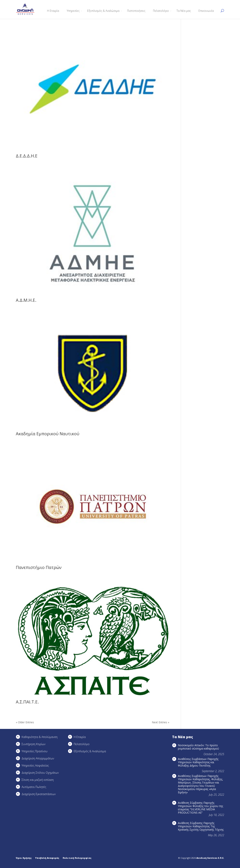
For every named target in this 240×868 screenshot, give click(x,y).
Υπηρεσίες (73, 11)
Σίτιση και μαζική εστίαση (38, 780)
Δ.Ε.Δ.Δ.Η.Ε (27, 156)
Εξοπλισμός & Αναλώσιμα (103, 11)
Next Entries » (161, 722)
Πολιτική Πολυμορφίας (77, 858)
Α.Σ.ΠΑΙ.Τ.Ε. (27, 702)
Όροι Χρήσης (24, 858)
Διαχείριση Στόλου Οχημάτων (40, 773)
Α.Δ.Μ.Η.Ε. (26, 300)
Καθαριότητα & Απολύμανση (40, 737)
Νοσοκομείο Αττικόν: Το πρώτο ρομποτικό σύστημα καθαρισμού (198, 747)
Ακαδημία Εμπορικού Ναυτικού (48, 434)
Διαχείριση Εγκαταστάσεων (39, 794)
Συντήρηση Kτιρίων (33, 744)
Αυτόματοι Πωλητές (34, 787)
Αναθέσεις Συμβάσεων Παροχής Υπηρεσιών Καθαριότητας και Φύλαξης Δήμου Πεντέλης (198, 762)
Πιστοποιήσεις (136, 11)
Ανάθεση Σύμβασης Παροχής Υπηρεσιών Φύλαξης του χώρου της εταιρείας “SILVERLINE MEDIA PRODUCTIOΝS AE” (200, 808)
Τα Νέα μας (184, 11)
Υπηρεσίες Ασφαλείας (35, 765)
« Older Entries (25, 722)
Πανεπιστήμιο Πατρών (39, 567)
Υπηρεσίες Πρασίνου (35, 751)
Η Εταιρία (53, 11)
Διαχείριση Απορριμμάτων (38, 758)
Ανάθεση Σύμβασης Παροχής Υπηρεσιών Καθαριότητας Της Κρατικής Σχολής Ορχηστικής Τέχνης (201, 826)
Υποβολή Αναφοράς (47, 858)
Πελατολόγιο (161, 11)
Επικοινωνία (206, 11)
